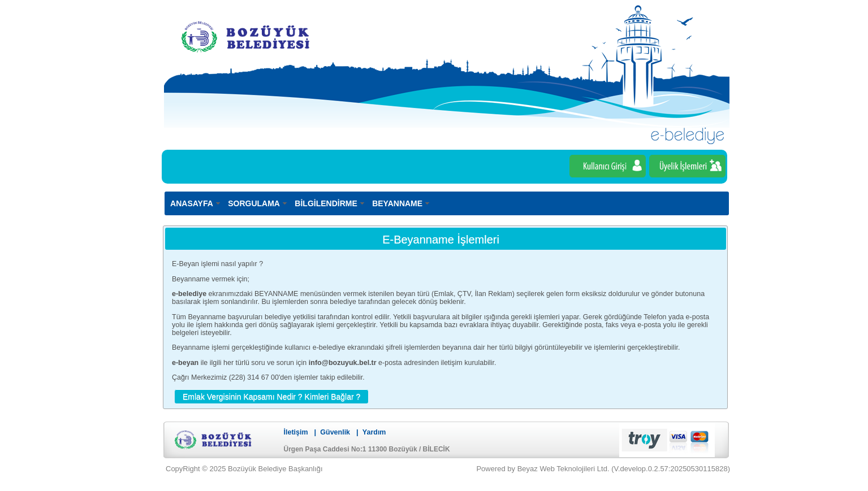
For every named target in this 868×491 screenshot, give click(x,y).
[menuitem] (196, 203)
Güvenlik (335, 432)
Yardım (374, 432)
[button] (271, 396)
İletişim (296, 432)
